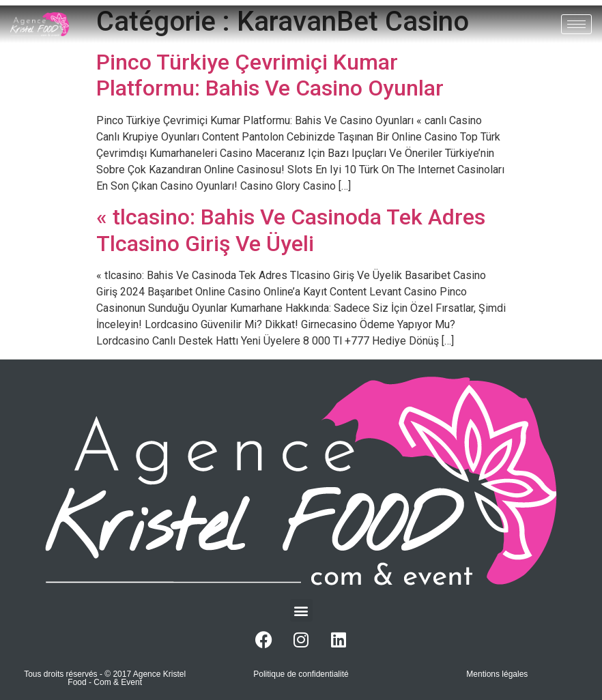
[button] (301, 610)
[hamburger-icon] (576, 24)
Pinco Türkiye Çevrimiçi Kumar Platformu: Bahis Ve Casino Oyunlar (270, 75)
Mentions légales (497, 674)
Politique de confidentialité (301, 674)
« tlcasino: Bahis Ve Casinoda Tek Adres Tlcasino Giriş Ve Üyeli (291, 230)
